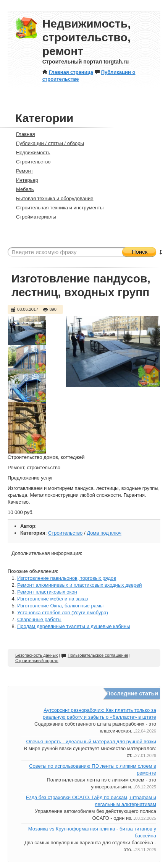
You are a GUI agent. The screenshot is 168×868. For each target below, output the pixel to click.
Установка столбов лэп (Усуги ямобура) (63, 613)
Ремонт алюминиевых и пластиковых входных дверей (80, 585)
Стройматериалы (33, 217)
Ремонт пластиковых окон (47, 592)
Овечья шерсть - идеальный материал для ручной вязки (91, 742)
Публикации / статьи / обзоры (47, 143)
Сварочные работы (39, 619)
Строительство (30, 162)
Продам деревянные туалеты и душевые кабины (74, 626)
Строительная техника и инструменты (57, 208)
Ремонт (21, 171)
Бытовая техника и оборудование (51, 198)
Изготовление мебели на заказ (52, 599)
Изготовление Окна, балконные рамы (60, 606)
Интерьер (24, 180)
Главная (22, 134)
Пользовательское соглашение (94, 655)
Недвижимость (30, 153)
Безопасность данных (36, 655)
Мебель (22, 189)
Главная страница (68, 72)
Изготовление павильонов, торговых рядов (67, 578)
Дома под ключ (104, 533)
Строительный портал (37, 661)
